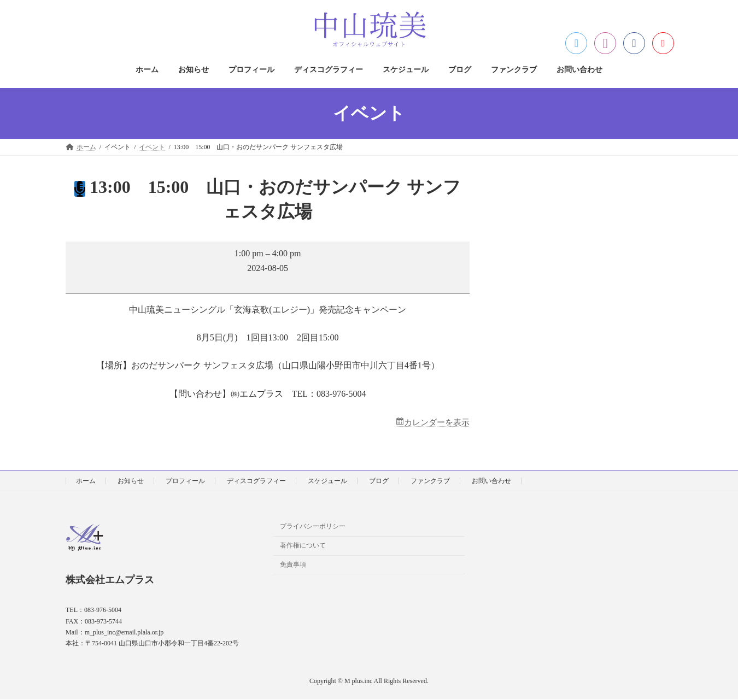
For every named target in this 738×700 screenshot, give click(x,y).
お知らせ (131, 481)
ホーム (86, 481)
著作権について (303, 546)
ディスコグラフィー (256, 481)
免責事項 (293, 565)
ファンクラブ (430, 481)
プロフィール (185, 481)
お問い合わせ (491, 481)
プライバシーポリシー (313, 527)
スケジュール (327, 481)
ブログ (379, 481)
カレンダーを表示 (435, 423)
